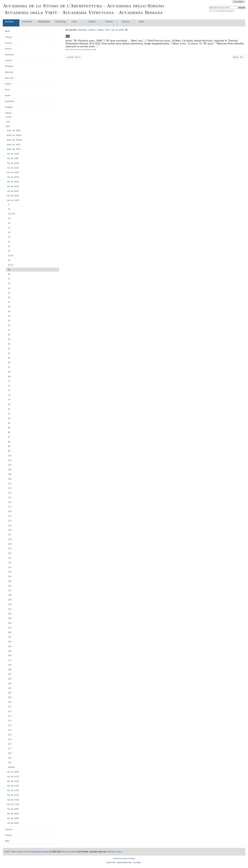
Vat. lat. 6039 (117, 30)
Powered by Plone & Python (124, 858)
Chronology (60, 22)
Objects (92, 22)
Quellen (92, 30)
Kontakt (137, 862)
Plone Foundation (69, 852)
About (141, 22)
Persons (109, 22)
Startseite (9, 22)
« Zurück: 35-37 (73, 57)
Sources (126, 22)
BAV (108, 30)
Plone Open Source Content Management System (27, 852)
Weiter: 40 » (239, 57)
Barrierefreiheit (124, 862)
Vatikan (101, 30)
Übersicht (111, 862)
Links (74, 22)
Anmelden (238, 2)
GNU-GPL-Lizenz (114, 852)
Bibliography (44, 22)
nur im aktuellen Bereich (223, 11)
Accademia (27, 22)
